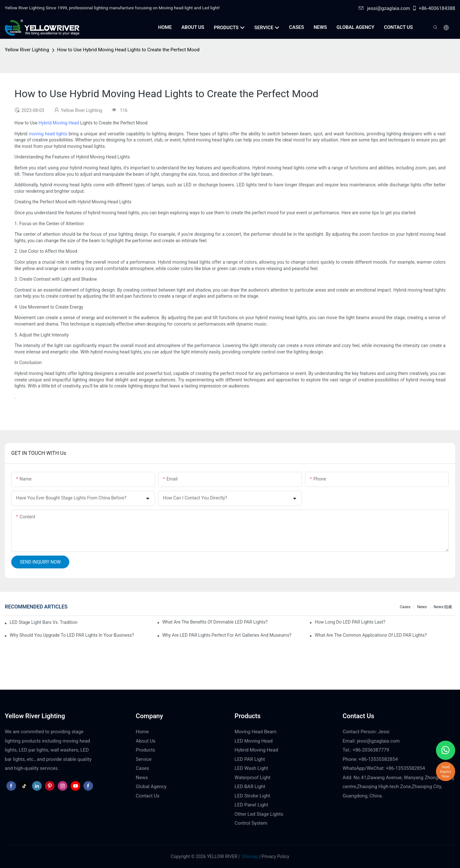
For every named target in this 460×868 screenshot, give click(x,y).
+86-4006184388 (434, 8)
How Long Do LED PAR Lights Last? (350, 622)
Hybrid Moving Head (59, 123)
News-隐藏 (443, 607)
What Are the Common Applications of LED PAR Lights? (371, 635)
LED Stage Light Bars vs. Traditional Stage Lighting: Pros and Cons (43, 622)
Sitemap (249, 856)
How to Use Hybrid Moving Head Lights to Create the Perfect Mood (128, 50)
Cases (405, 607)
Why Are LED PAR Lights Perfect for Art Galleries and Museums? (227, 635)
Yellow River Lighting (27, 50)
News (422, 607)
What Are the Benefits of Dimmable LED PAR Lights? (215, 622)
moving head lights (48, 134)
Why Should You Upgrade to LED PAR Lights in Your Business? (72, 635)
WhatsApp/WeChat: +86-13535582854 (384, 768)
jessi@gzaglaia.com (384, 8)
